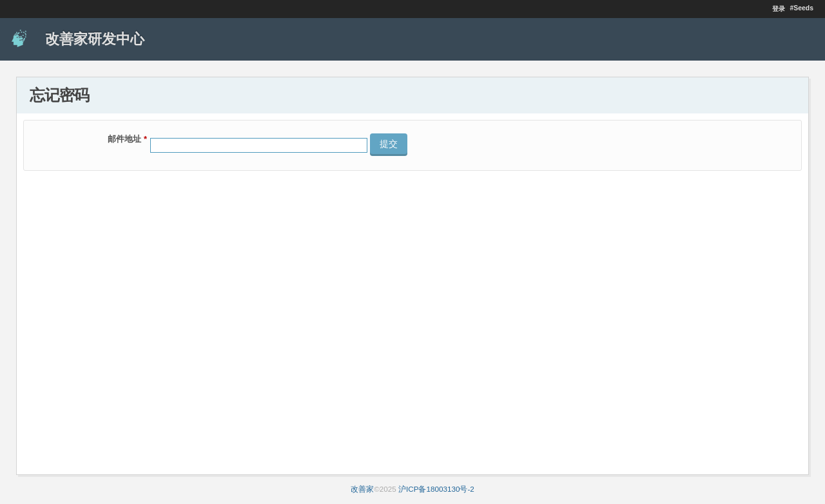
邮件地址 (127, 139)
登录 (779, 9)
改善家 (362, 489)
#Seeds (802, 8)
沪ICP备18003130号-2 (436, 489)
